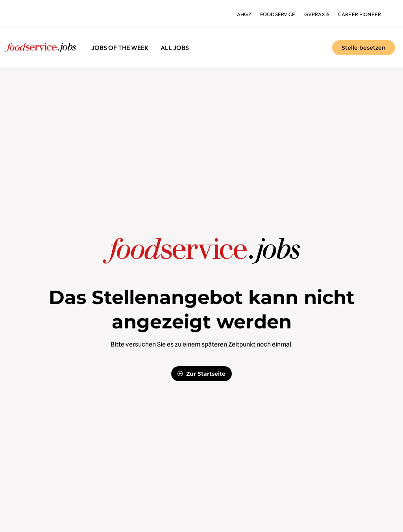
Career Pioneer (359, 14)
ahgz (241, 14)
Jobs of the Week (120, 48)
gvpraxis (316, 14)
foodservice (275, 14)
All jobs (175, 48)
